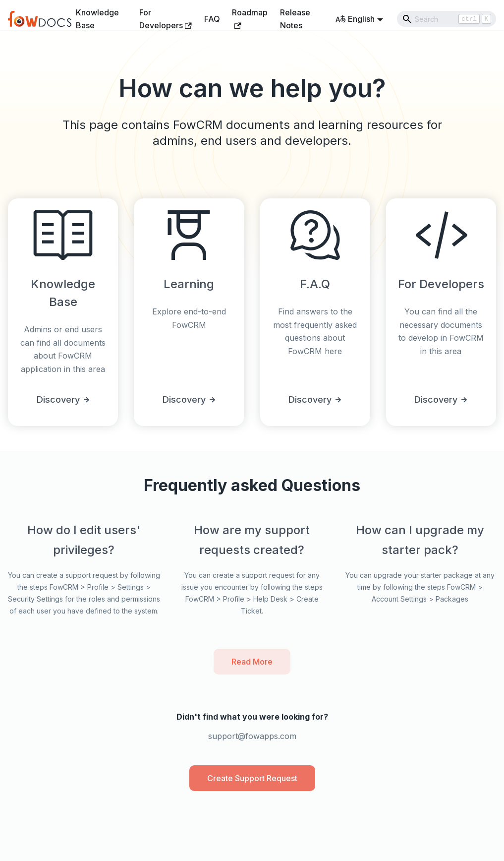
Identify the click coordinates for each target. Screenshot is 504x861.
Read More (252, 662)
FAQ (212, 19)
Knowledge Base (97, 19)
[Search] (447, 19)
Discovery (63, 400)
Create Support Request (252, 778)
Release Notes (295, 19)
